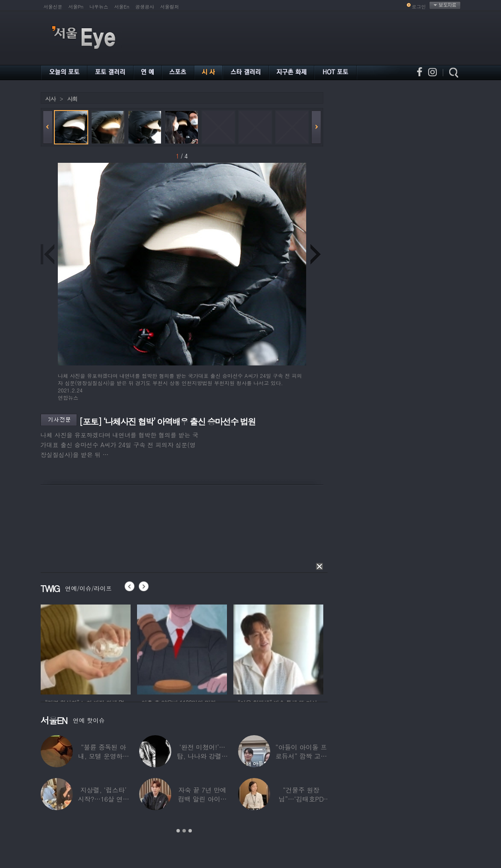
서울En (122, 7)
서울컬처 (170, 7)
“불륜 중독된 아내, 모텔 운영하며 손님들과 (103, 756)
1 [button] (178, 831)
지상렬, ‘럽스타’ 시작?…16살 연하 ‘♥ (103, 799)
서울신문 (53, 7)
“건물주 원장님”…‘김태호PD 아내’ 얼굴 (301, 799)
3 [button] (190, 831)
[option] (86, 648)
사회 (72, 99)
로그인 (419, 7)
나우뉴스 (99, 7)
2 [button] (184, 831)
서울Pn (76, 7)
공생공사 (145, 7)
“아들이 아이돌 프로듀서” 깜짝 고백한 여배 (301, 756)
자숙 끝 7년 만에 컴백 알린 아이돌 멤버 (202, 799)
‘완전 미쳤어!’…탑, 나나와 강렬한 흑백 (202, 756)
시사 (51, 99)
